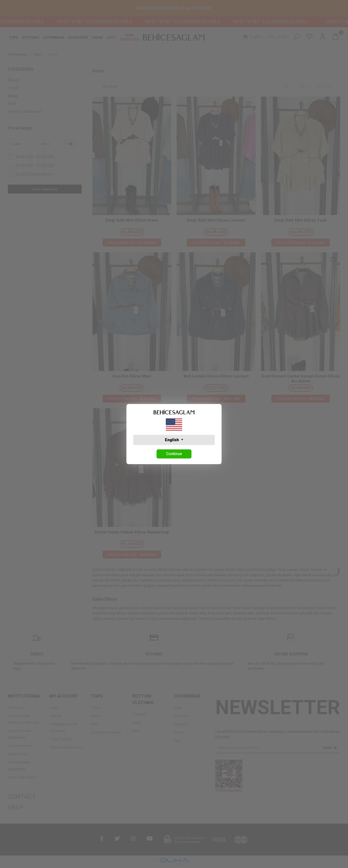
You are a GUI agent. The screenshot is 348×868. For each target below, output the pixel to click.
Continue (174, 454)
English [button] (172, 440)
